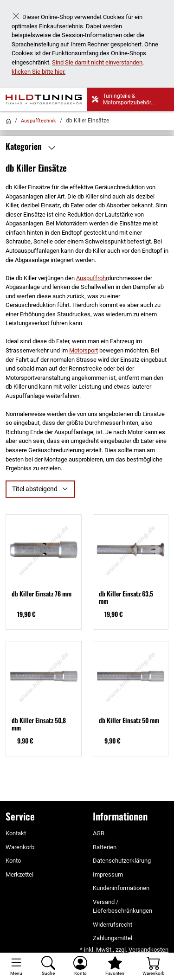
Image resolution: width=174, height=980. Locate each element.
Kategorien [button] (33, 147)
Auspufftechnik (39, 121)
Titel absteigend (35, 489)
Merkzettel (19, 874)
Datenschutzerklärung (122, 861)
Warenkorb (20, 847)
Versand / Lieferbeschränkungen (122, 906)
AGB (99, 833)
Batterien (105, 847)
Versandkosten (148, 950)
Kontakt (16, 833)
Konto (13, 861)
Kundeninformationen (121, 888)
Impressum (108, 874)
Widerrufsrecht (113, 925)
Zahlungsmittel (113, 938)
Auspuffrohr (92, 278)
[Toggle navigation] (16, 966)
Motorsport (84, 350)
